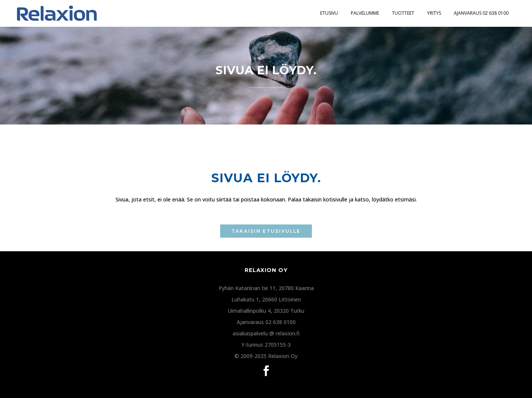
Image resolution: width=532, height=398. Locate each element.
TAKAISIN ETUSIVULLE (266, 231)
